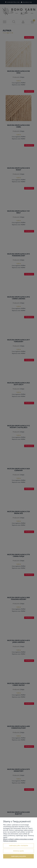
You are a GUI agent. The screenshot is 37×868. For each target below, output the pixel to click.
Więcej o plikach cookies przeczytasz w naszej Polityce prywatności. (18, 840)
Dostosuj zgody (18, 851)
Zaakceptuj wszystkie (18, 856)
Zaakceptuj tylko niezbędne (18, 845)
